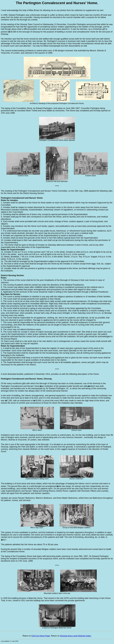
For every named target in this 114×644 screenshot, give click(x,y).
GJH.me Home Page (41, 636)
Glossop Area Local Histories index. (76, 636)
